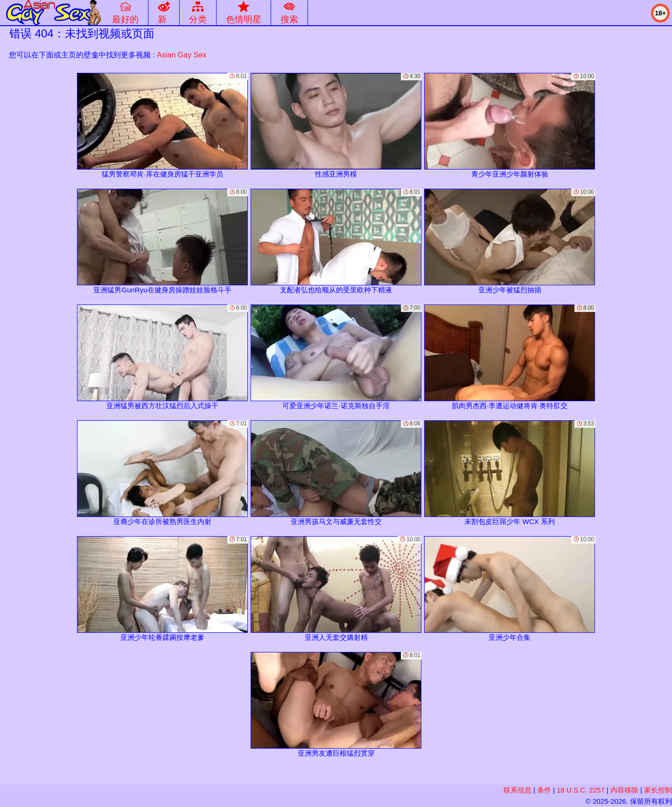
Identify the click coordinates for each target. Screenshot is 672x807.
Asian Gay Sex (182, 55)
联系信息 (518, 790)
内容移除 (624, 790)
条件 (544, 790)
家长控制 (658, 790)
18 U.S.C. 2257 (581, 790)
